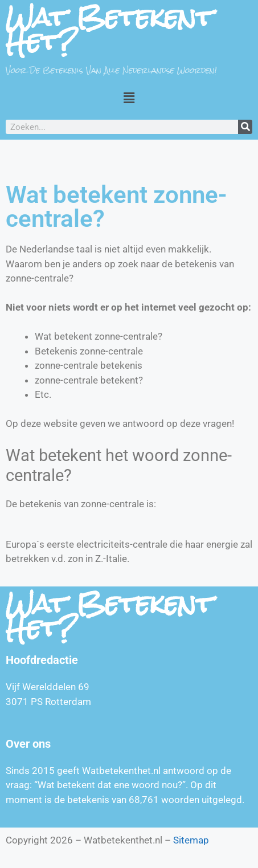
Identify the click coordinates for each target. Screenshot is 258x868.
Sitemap (191, 840)
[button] (129, 97)
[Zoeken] (245, 127)
